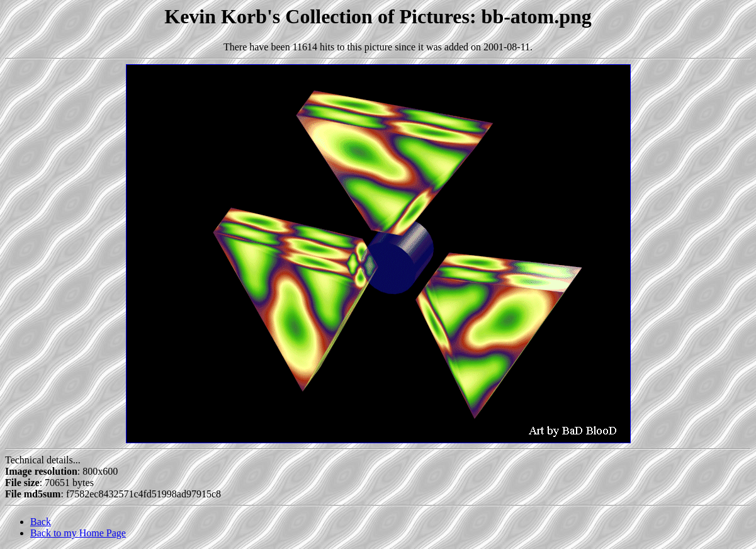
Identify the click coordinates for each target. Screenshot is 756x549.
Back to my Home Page (78, 533)
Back (41, 522)
